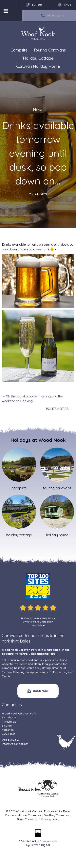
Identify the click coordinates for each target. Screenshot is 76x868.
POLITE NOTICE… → (60, 409)
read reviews (38, 625)
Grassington (21, 672)
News (38, 110)
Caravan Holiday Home (38, 66)
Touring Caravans (50, 50)
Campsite (19, 50)
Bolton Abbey (59, 672)
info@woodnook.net (15, 744)
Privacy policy (50, 819)
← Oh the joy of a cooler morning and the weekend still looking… (32, 399)
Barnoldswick (48, 841)
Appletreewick (39, 672)
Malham (7, 676)
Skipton (7, 672)
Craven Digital (40, 845)
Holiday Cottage (38, 58)
